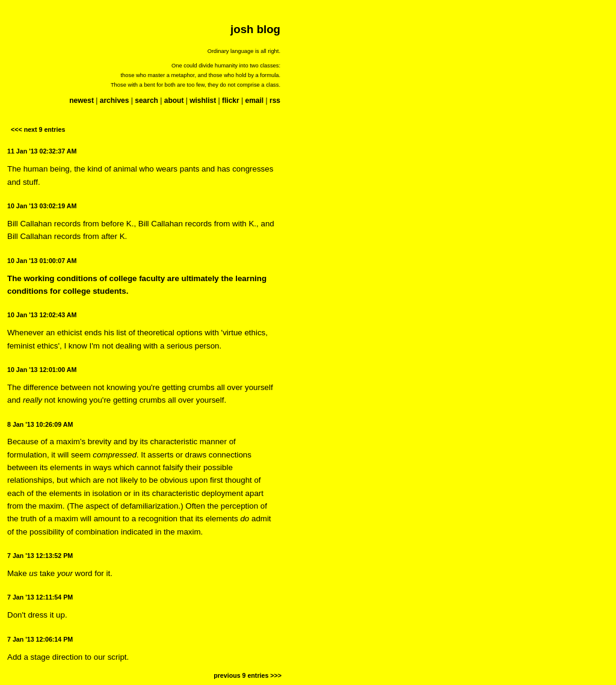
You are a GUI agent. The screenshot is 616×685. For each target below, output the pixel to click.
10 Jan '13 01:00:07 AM (42, 261)
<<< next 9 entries (38, 129)
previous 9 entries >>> (248, 675)
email (254, 101)
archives (115, 101)
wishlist (203, 101)
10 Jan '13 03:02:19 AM (42, 206)
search (146, 101)
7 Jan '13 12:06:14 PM (40, 639)
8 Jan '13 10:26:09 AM (40, 424)
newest (82, 101)
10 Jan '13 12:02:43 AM (42, 315)
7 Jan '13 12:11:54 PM (40, 597)
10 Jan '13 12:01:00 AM (42, 370)
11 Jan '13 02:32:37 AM (42, 151)
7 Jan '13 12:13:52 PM (40, 556)
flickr (231, 101)
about (174, 101)
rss (275, 101)
